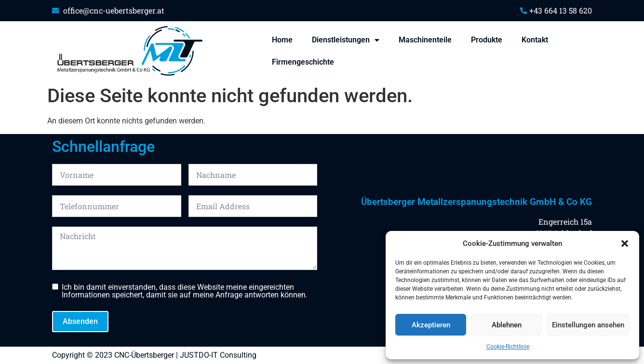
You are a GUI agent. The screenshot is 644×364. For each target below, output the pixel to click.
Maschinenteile (425, 40)
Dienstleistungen (346, 40)
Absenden (80, 321)
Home (282, 40)
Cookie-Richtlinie (508, 347)
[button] (625, 243)
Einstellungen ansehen (588, 325)
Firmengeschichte (303, 62)
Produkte (487, 40)
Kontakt (535, 40)
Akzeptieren (431, 325)
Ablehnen (507, 325)
